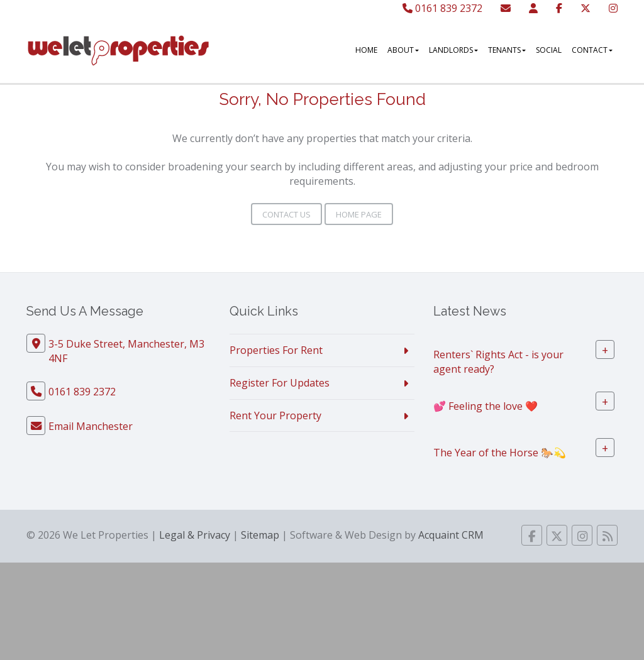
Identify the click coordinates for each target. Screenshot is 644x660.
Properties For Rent (276, 350)
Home (366, 50)
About (403, 50)
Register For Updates (280, 383)
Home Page (359, 214)
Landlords (453, 50)
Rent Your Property (275, 415)
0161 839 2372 (442, 8)
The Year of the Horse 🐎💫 (500, 452)
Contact (592, 50)
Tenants (507, 50)
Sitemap (260, 535)
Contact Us (286, 214)
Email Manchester (91, 426)
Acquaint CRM (451, 535)
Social (549, 50)
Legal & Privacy (195, 535)
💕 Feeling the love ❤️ (486, 405)
